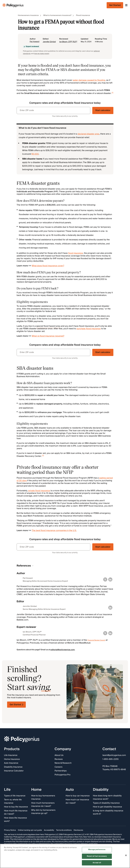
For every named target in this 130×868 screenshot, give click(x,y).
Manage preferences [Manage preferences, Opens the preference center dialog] (97, 850)
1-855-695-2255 (111, 759)
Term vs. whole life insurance (13, 801)
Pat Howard (35, 42)
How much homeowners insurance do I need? (43, 805)
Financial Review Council (96, 640)
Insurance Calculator (14, 771)
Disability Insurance (13, 767)
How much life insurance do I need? (16, 812)
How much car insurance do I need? (77, 801)
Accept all (97, 863)
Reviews (59, 759)
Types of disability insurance (106, 803)
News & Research (63, 763)
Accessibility (49, 830)
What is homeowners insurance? (57, 15)
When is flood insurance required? (48, 336)
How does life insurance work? (15, 820)
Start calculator (103, 110)
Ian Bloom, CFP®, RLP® (68, 42)
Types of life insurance (15, 796)
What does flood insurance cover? (48, 266)
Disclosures (78, 830)
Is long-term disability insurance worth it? (108, 812)
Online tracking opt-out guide (30, 830)
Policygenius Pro (63, 775)
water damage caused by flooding (89, 80)
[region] (65, 856)
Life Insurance (11, 755)
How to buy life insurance (16, 807)
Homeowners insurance (28, 15)
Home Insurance (12, 759)
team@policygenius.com (114, 755)
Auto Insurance (11, 763)
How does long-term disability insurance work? (107, 797)
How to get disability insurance (107, 807)
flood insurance (76, 253)
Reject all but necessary (97, 856)
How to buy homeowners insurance (43, 797)
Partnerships (61, 771)
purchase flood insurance (89, 329)
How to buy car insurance (78, 796)
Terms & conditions (64, 830)
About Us (59, 755)
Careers (58, 767)
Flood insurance (83, 15)
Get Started (16, 705)
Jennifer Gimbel (49, 42)
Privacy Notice (10, 830)
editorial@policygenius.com (63, 650)
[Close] (126, 855)
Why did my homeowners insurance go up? (43, 812)
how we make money (42, 54)
